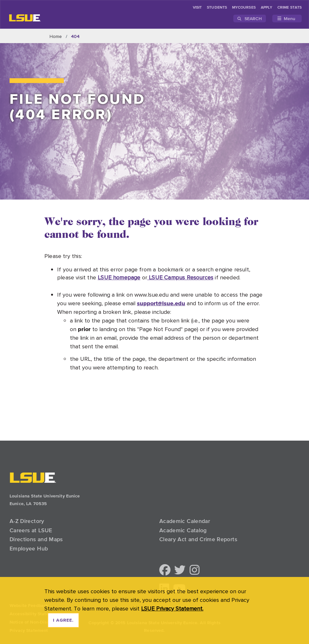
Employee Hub (29, 549)
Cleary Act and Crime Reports (198, 539)
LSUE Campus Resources (180, 277)
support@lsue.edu (161, 303)
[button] (165, 570)
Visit (197, 8)
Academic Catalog (183, 530)
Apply (267, 8)
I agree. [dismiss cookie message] (63, 620)
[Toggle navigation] (287, 19)
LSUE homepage (119, 277)
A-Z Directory (27, 521)
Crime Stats (290, 8)
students (217, 8)
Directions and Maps (36, 539)
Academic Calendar (185, 521)
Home (56, 36)
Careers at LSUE (31, 530)
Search (250, 19)
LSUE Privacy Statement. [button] (172, 608)
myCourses (244, 8)
